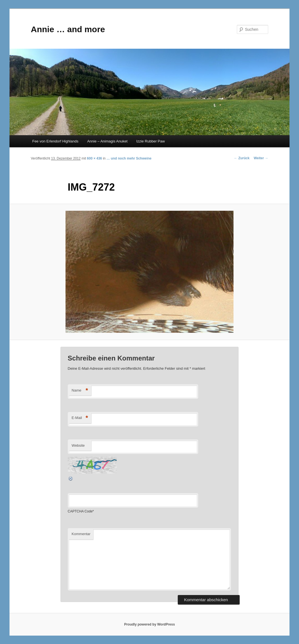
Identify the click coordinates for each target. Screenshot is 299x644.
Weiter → (261, 158)
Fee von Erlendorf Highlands (55, 141)
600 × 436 (95, 158)
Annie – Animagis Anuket (107, 141)
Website (78, 445)
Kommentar (81, 534)
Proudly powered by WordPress (149, 624)
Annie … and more (68, 29)
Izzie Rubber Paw (151, 141)
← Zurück (242, 158)
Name (80, 391)
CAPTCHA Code (80, 511)
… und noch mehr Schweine (129, 158)
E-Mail (80, 418)
